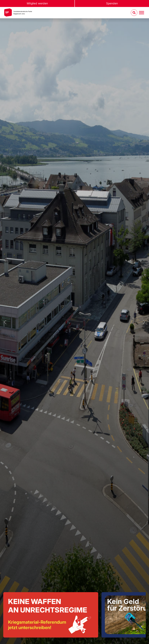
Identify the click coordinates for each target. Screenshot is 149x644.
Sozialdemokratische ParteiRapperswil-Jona (23, 13)
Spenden (112, 3)
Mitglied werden (37, 3)
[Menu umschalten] (142, 13)
